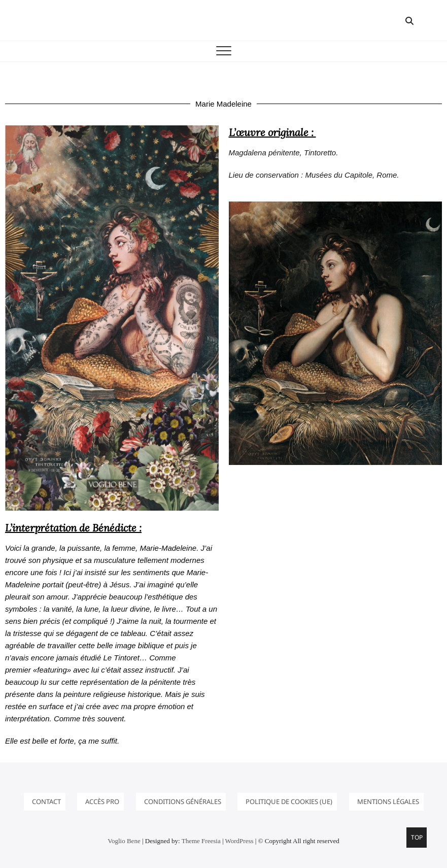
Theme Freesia (201, 841)
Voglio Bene (124, 841)
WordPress (239, 841)
